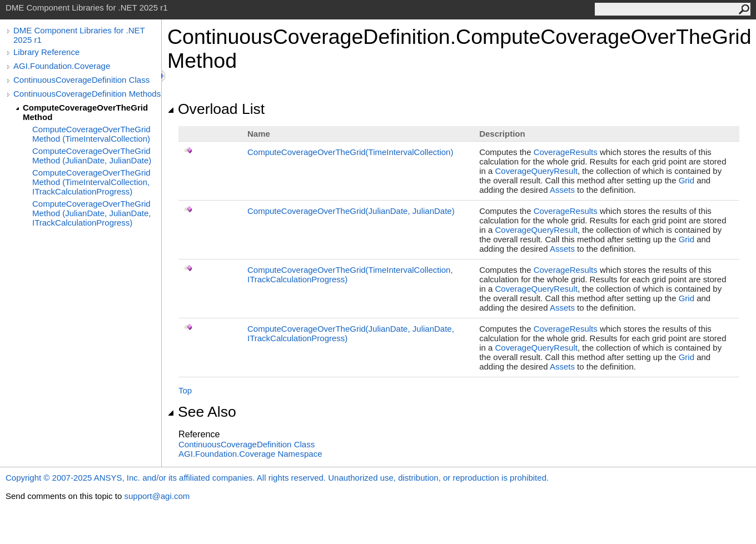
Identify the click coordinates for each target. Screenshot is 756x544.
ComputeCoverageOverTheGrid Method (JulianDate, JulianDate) (92, 156)
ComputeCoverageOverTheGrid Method (85, 112)
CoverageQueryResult (536, 171)
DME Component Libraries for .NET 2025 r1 (79, 35)
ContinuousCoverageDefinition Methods (87, 94)
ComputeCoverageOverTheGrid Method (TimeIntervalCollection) (91, 134)
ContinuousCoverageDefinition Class (81, 80)
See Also (202, 412)
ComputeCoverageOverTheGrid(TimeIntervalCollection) (350, 152)
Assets (562, 190)
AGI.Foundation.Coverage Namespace (250, 454)
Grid (687, 180)
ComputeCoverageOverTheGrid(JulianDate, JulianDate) (351, 211)
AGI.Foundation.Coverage (62, 66)
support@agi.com (157, 496)
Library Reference (46, 52)
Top (185, 390)
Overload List (216, 109)
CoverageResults (566, 152)
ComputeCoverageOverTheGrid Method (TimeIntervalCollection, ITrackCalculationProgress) (91, 182)
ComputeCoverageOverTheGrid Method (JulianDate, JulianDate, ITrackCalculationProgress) (91, 213)
